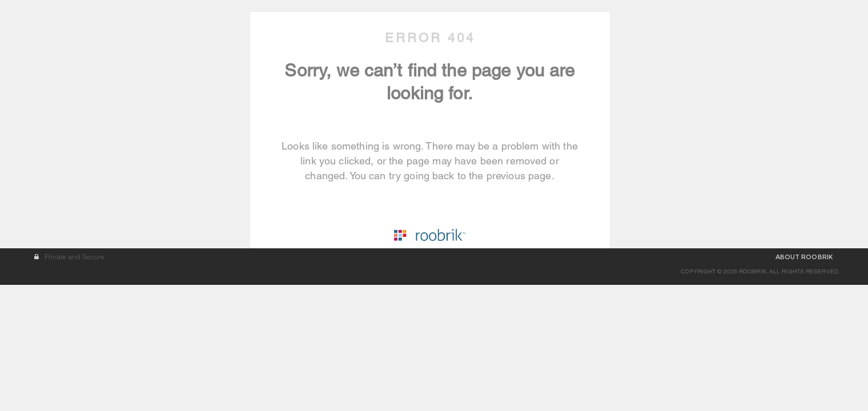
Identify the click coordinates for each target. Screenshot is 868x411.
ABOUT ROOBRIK (804, 383)
